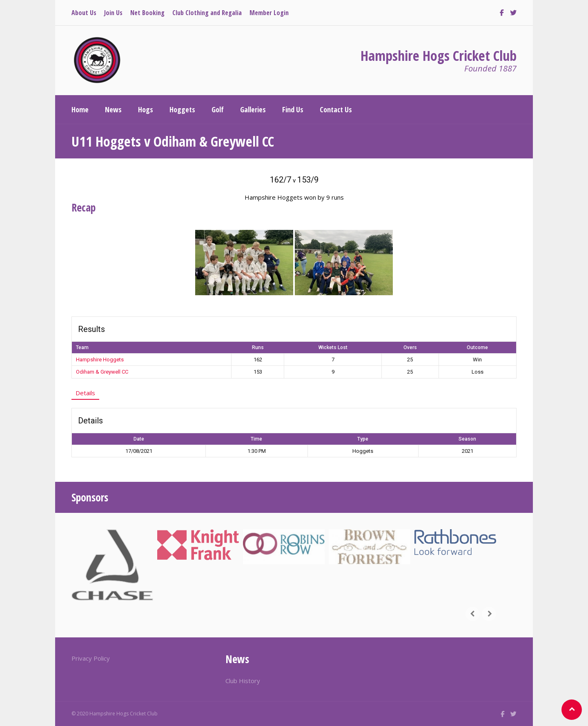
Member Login (269, 13)
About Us (84, 13)
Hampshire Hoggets (100, 360)
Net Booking (147, 13)
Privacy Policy (91, 658)
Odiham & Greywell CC (102, 372)
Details (85, 393)
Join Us (113, 13)
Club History (243, 681)
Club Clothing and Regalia (207, 13)
